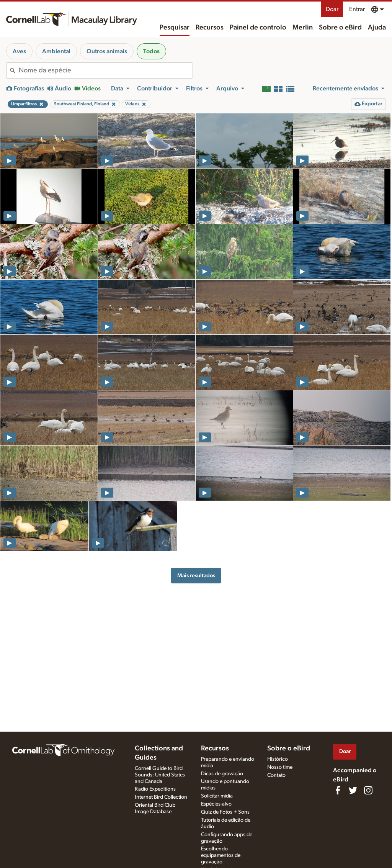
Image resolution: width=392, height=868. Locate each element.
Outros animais (107, 51)
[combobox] (106, 70)
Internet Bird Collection (161, 797)
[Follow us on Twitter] (353, 790)
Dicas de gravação (222, 774)
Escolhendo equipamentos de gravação (221, 855)
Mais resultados (196, 576)
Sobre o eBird (340, 28)
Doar (332, 9)
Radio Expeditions (155, 789)
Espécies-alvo (216, 804)
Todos (151, 51)
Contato (276, 775)
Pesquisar (175, 28)
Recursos (210, 28)
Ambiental (56, 51)
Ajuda (377, 28)
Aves (19, 51)
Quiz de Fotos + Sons (225, 812)
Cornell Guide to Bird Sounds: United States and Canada (160, 775)
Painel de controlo (258, 28)
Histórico (278, 759)
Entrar (357, 9)
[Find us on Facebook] (338, 790)
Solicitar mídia (217, 796)
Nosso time (280, 767)
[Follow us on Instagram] (368, 790)
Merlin (303, 28)
